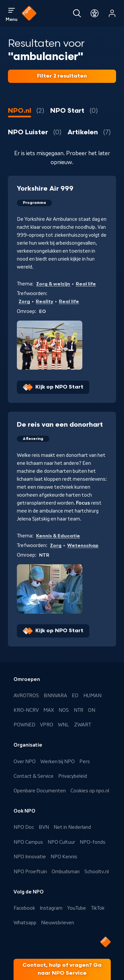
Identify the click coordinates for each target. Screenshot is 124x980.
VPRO (47, 725)
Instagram (51, 908)
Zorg (24, 302)
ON (92, 710)
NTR (79, 710)
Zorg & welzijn (53, 284)
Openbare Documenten (40, 791)
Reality (44, 302)
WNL (63, 725)
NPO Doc (24, 827)
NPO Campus (28, 842)
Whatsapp (25, 923)
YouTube (77, 908)
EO (75, 696)
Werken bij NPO (58, 762)
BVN (44, 827)
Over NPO (25, 762)
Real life (86, 284)
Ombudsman (66, 872)
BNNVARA (55, 696)
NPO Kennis (64, 857)
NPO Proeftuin (30, 872)
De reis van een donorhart (60, 425)
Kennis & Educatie (58, 536)
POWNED (24, 725)
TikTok (98, 908)
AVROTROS (26, 696)
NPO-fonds (93, 842)
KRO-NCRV (26, 710)
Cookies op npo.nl (90, 791)
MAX (49, 710)
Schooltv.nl (97, 872)
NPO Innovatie (30, 857)
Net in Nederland (72, 827)
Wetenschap (83, 546)
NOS (64, 710)
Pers (85, 762)
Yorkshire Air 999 (45, 189)
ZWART (83, 725)
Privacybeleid (73, 776)
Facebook (24, 908)
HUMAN (92, 696)
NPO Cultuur (61, 842)
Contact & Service (34, 776)
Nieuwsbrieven (58, 923)
